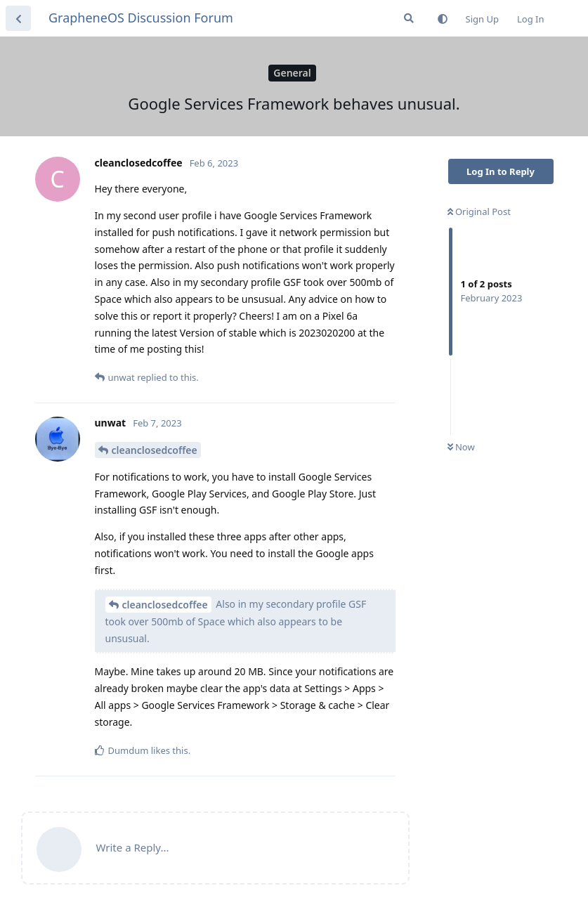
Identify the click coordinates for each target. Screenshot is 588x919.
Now (461, 447)
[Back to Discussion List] (18, 18)
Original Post (479, 211)
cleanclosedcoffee (155, 450)
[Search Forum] (409, 18)
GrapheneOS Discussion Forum (141, 18)
